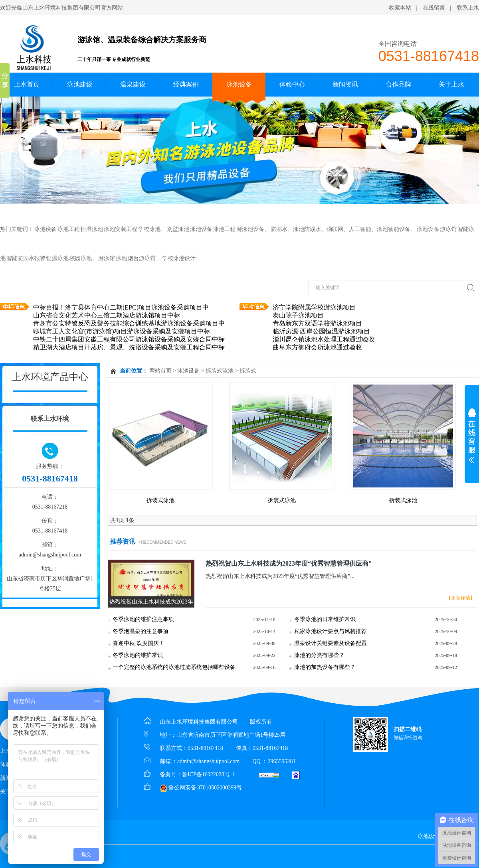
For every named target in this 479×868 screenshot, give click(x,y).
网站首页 (160, 371)
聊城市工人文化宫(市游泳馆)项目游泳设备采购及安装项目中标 (122, 336)
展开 (472, 436)
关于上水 (451, 84)
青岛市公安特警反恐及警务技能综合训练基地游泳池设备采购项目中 (129, 328)
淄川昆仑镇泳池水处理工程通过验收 (324, 344)
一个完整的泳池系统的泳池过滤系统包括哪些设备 (174, 667)
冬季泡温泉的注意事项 (141, 631)
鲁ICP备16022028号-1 (208, 774)
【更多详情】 (461, 598)
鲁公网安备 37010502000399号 (201, 788)
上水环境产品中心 (50, 377)
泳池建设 (80, 84)
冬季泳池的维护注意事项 (143, 619)
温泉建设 (133, 84)
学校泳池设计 (179, 258)
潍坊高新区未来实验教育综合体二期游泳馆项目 (340, 304)
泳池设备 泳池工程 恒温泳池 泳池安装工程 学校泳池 (97, 229)
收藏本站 (400, 8)
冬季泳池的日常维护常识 (325, 619)
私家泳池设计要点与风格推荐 (331, 631)
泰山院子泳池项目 (298, 320)
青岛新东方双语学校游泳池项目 (317, 328)
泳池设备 (239, 84)
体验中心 (292, 84)
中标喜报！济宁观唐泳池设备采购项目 (87, 304)
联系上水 (468, 8)
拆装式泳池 (220, 371)
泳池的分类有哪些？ (319, 655)
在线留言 (434, 8)
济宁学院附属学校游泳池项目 (314, 312)
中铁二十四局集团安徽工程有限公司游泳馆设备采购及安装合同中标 (129, 344)
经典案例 (186, 84)
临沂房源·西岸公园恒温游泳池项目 (321, 336)
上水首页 (27, 84)
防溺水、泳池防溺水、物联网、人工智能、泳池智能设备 (340, 229)
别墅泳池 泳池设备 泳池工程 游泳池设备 (216, 229)
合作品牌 (398, 84)
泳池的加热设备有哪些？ (325, 667)
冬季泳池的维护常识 (138, 655)
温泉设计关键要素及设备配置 (331, 643)
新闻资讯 (345, 84)
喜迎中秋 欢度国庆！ (139, 643)
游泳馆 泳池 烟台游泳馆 (127, 258)
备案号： (171, 774)
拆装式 (248, 371)
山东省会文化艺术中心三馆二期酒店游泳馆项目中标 (107, 320)
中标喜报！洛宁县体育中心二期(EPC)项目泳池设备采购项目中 (121, 312)
